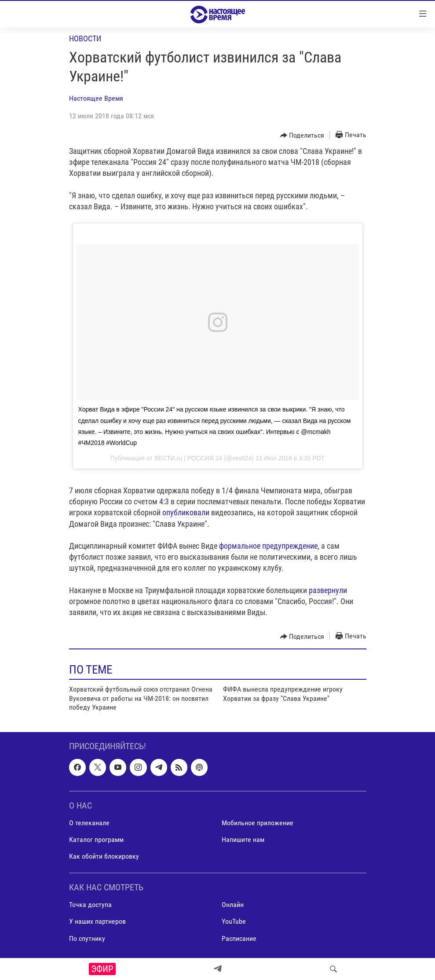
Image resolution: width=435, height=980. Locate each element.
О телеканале (89, 823)
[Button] (302, 135)
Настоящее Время (96, 98)
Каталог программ (96, 840)
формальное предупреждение (268, 546)
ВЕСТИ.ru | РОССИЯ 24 (188, 458)
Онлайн (233, 905)
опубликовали (186, 512)
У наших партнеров (97, 922)
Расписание (239, 938)
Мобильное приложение (258, 823)
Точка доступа (90, 905)
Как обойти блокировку (104, 857)
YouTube (234, 922)
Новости (85, 38)
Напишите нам (243, 840)
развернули (328, 590)
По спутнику (87, 938)
